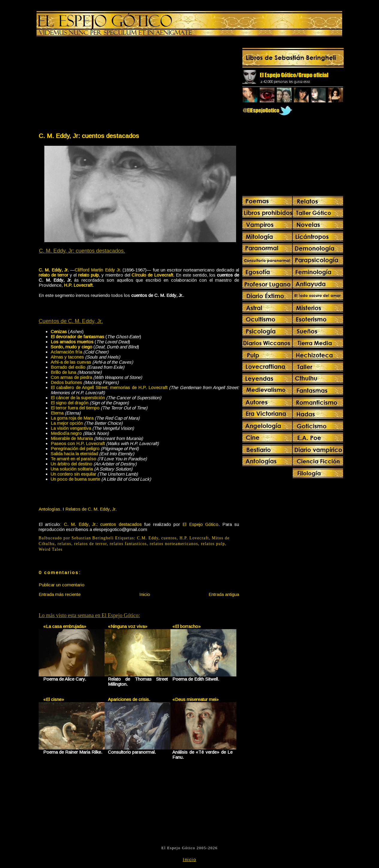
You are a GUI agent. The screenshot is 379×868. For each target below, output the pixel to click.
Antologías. (50, 509)
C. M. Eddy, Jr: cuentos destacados (89, 136)
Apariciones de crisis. (129, 699)
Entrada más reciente (60, 594)
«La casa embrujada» (65, 626)
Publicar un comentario (62, 585)
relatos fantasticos (128, 544)
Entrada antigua (224, 594)
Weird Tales (51, 549)
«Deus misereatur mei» (195, 699)
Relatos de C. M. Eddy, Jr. (91, 509)
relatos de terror (91, 544)
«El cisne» (54, 699)
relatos (64, 544)
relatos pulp (213, 544)
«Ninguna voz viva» (128, 626)
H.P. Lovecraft (194, 538)
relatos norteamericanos (174, 544)
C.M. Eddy (148, 538)
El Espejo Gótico (200, 524)
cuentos (169, 538)
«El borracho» (187, 626)
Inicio (145, 594)
